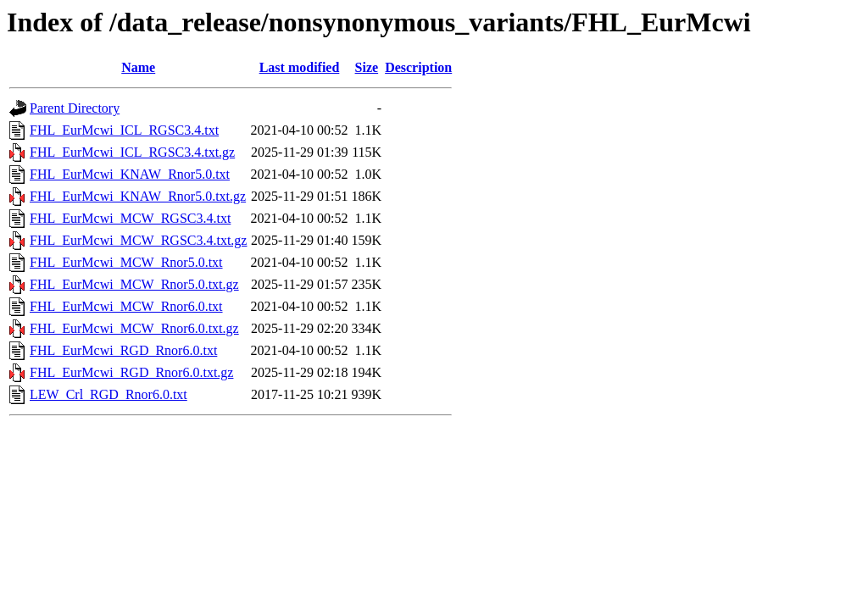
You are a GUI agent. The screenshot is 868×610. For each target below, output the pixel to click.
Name (138, 67)
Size (367, 67)
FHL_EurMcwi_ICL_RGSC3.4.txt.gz (132, 152)
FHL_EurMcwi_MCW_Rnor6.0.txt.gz (134, 328)
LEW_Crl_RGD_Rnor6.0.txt (108, 394)
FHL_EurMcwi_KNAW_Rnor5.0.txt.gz (138, 196)
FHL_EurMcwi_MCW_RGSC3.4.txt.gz (138, 240)
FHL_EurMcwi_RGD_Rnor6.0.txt (123, 350)
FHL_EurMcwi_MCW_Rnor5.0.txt (126, 262)
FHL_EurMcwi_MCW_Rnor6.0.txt (126, 306)
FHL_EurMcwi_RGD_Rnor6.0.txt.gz (131, 372)
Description (418, 67)
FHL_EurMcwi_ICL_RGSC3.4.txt (124, 130)
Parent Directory (75, 108)
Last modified (300, 67)
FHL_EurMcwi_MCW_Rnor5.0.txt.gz (134, 284)
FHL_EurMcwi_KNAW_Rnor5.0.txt (130, 174)
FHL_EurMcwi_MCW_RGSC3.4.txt (130, 218)
